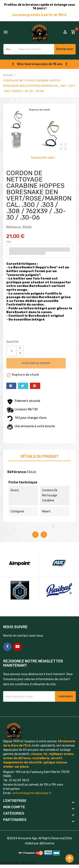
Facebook (7, 647)
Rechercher (65, 49)
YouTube (17, 647)
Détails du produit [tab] (40, 456)
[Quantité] (12, 351)
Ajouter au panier (37, 363)
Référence (17, 472)
